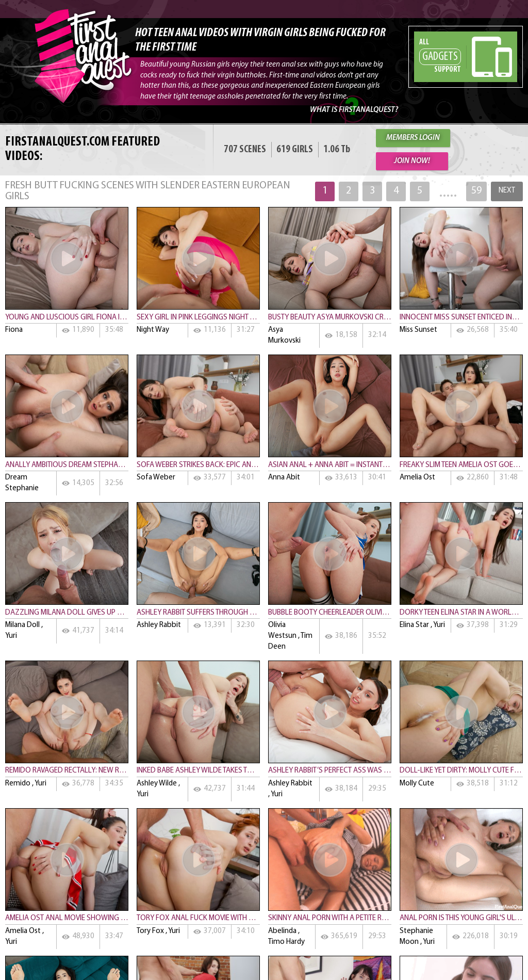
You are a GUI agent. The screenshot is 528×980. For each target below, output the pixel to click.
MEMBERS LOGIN (413, 138)
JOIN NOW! (412, 161)
